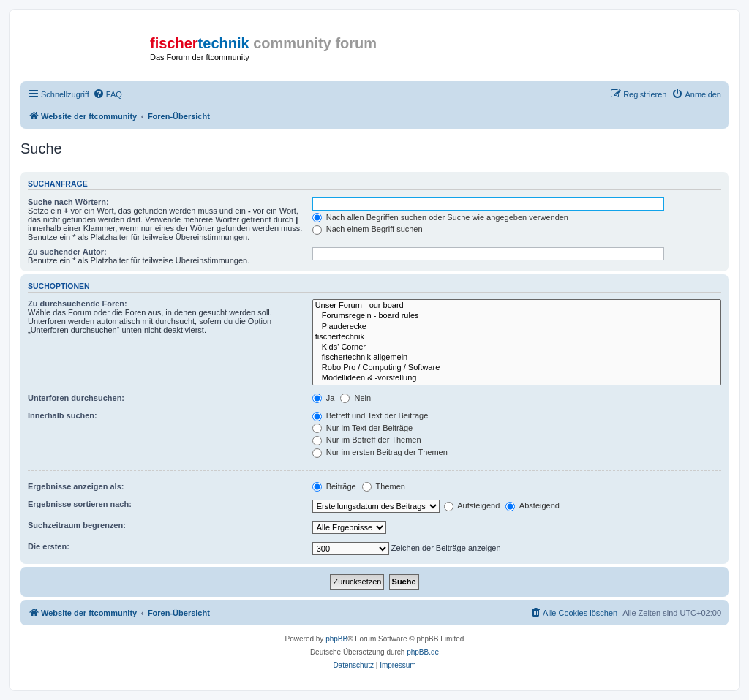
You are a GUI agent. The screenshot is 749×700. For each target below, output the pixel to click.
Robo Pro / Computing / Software (517, 368)
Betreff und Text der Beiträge (370, 415)
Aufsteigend (472, 505)
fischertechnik (517, 337)
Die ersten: (49, 546)
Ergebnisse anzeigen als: (76, 486)
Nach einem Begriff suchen (368, 229)
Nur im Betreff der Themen (367, 440)
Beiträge (334, 486)
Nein (355, 398)
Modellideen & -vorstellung (517, 378)
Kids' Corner (517, 347)
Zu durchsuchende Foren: (78, 304)
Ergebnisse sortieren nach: (80, 504)
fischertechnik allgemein (517, 358)
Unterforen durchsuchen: (76, 398)
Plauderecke (517, 327)
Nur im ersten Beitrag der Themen (380, 452)
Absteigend (532, 505)
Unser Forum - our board (517, 306)
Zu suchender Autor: (67, 252)
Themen (384, 486)
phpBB (336, 639)
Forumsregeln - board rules (517, 316)
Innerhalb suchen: (63, 415)
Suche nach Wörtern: (68, 202)
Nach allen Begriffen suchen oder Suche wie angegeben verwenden (440, 217)
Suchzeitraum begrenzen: (77, 525)
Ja (324, 398)
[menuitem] (108, 94)
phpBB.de (423, 652)
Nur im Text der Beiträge (362, 428)
